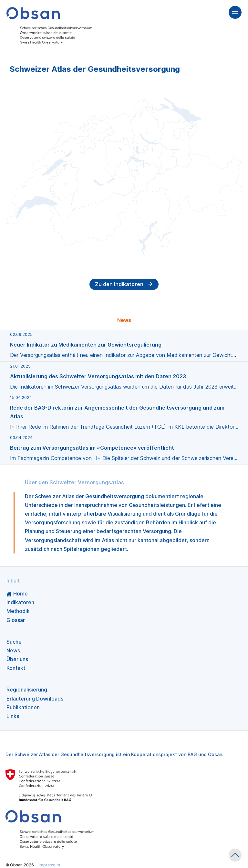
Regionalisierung (27, 690)
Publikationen (23, 707)
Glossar (16, 620)
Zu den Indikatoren (124, 284)
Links (13, 716)
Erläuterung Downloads (35, 699)
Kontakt (16, 668)
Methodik (18, 611)
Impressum (49, 865)
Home (17, 594)
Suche (14, 642)
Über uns (17, 659)
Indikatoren (20, 602)
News (13, 650)
